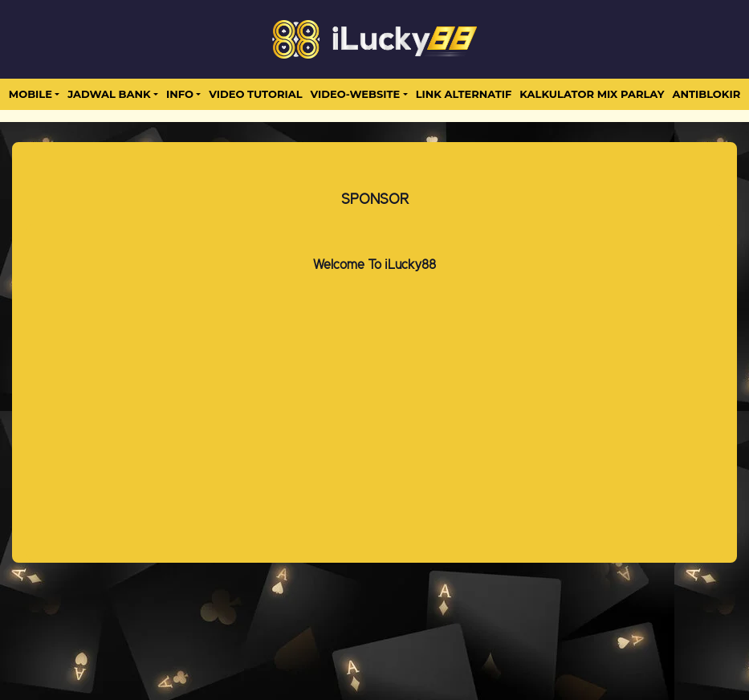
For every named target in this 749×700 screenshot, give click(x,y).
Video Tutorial (255, 94)
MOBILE (31, 94)
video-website (356, 94)
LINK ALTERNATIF (464, 94)
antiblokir (706, 94)
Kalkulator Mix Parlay (592, 94)
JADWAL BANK (109, 94)
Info (180, 94)
